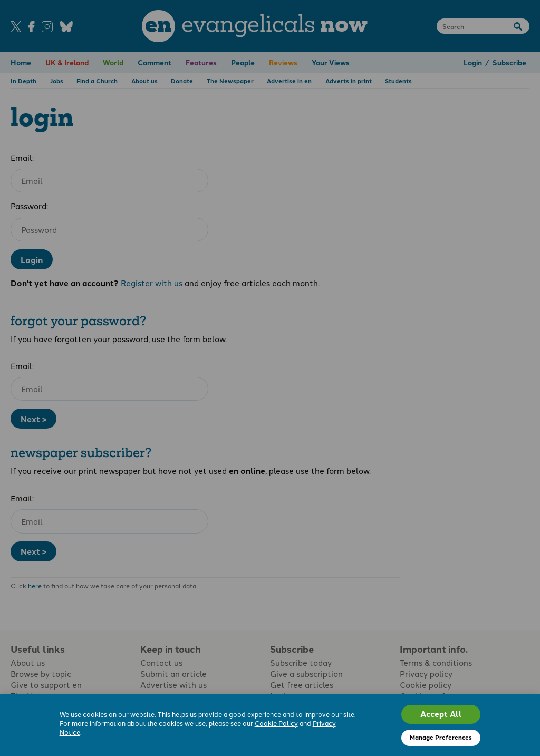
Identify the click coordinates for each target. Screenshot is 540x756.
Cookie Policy (276, 723)
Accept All (441, 714)
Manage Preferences (441, 737)
